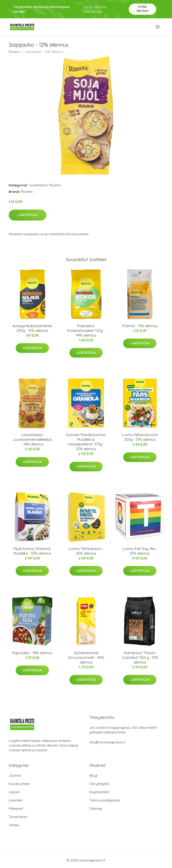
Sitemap (96, 809)
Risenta (55, 185)
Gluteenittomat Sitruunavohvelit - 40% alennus (86, 658)
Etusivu (14, 52)
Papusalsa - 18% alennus (32, 653)
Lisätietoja (28, 215)
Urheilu (14, 825)
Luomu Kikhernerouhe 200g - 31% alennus (140, 437)
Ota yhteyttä (99, 784)
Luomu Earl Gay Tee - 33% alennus (140, 551)
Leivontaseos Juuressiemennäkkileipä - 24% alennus (32, 439)
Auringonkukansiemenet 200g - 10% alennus (32, 328)
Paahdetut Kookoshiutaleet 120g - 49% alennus (86, 331)
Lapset (14, 792)
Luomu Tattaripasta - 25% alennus (86, 551)
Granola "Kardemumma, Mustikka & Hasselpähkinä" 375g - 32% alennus (86, 442)
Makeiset (16, 809)
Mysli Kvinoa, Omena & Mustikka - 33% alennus (32, 551)
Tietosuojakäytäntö (105, 800)
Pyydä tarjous (142, 9)
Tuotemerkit (38, 185)
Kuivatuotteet (19, 784)
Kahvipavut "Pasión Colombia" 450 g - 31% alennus (140, 658)
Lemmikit (16, 800)
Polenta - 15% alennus (140, 326)
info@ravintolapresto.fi (107, 742)
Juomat (15, 775)
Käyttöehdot (99, 792)
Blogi (93, 775)
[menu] (158, 27)
